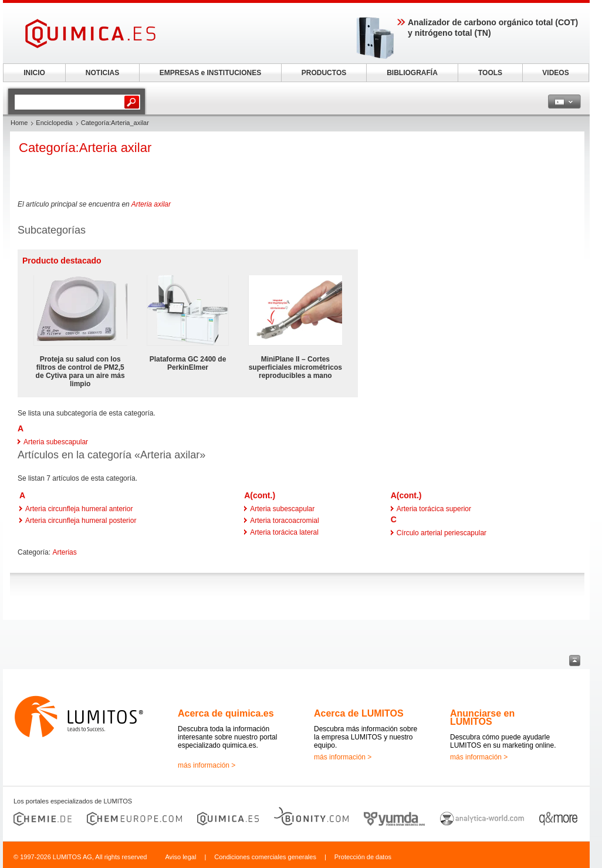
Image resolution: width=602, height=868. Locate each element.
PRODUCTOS (324, 73)
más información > (207, 765)
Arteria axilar (151, 204)
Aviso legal (180, 857)
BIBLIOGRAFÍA (412, 73)
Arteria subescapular (56, 442)
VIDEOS (555, 73)
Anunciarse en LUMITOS (482, 717)
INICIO (34, 73)
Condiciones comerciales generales (265, 857)
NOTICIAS (102, 73)
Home (19, 123)
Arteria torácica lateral (284, 532)
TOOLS (490, 73)
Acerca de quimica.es (226, 713)
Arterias (64, 552)
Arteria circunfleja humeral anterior (79, 509)
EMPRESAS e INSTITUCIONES (210, 73)
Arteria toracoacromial (284, 521)
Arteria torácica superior (434, 509)
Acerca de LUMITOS (359, 713)
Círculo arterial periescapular (442, 533)
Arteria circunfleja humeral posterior (81, 521)
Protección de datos (363, 857)
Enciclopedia (54, 123)
